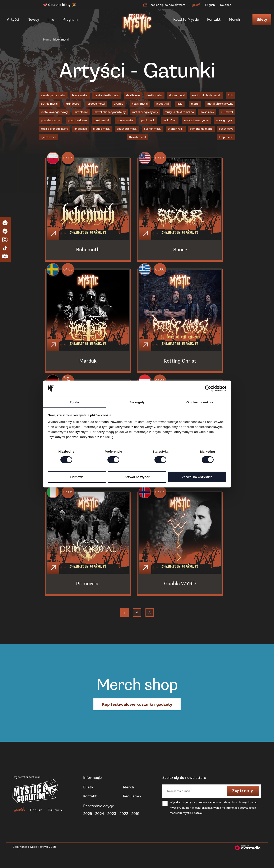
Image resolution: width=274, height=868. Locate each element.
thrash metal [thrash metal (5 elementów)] (138, 137)
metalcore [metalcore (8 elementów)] (81, 112)
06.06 (70, 159)
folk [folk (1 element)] (230, 95)
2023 (112, 820)
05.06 (162, 272)
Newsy (33, 19)
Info (51, 19)
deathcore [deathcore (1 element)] (133, 95)
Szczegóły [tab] (137, 402)
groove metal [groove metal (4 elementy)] (96, 104)
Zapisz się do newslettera (168, 5)
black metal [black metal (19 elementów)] (80, 95)
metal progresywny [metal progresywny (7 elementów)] (145, 112)
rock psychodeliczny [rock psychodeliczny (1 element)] (54, 129)
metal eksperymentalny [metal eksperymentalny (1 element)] (110, 112)
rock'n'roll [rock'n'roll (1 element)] (170, 120)
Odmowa (77, 477)
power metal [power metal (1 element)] (125, 120)
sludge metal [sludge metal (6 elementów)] (102, 129)
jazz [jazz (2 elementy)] (180, 104)
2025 (88, 820)
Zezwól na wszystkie (197, 477)
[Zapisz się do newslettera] (145, 5)
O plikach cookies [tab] (200, 402)
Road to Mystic (186, 19)
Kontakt (214, 19)
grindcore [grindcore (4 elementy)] (73, 104)
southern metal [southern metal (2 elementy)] (127, 129)
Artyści (13, 19)
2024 (100, 820)
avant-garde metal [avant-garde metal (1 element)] (53, 95)
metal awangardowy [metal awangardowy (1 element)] (54, 112)
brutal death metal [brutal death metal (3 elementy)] (107, 95)
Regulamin (132, 803)
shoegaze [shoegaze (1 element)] (81, 129)
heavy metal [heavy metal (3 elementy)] (140, 104)
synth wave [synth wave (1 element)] (48, 137)
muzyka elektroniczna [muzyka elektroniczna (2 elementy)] (179, 112)
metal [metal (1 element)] (195, 104)
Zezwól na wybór (137, 477)
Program (70, 19)
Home (47, 40)
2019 (135, 820)
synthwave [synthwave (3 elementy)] (226, 129)
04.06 (70, 272)
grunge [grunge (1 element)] (118, 104)
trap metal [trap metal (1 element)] (226, 137)
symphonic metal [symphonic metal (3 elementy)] (201, 129)
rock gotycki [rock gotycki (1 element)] (225, 120)
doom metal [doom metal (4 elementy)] (177, 95)
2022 (124, 820)
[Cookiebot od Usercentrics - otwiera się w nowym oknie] (208, 388)
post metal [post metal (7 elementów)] (102, 120)
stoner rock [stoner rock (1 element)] (176, 129)
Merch (234, 19)
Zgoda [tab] (74, 402)
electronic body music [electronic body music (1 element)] (207, 95)
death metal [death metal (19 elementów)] (154, 95)
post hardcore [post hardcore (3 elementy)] (77, 120)
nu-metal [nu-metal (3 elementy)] (227, 112)
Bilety (262, 20)
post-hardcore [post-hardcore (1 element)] (51, 120)
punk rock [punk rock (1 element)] (148, 120)
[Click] (54, 235)
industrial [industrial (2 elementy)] (163, 104)
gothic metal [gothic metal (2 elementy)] (49, 104)
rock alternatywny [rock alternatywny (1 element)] (196, 120)
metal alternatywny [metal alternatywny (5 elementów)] (220, 104)
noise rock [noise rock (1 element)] (207, 112)
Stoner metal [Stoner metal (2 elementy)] (153, 129)
